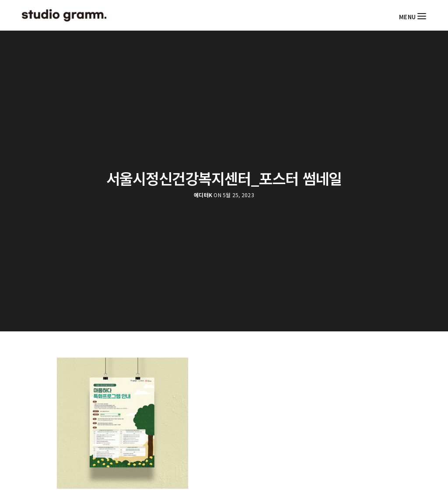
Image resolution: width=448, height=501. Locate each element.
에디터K (203, 195)
